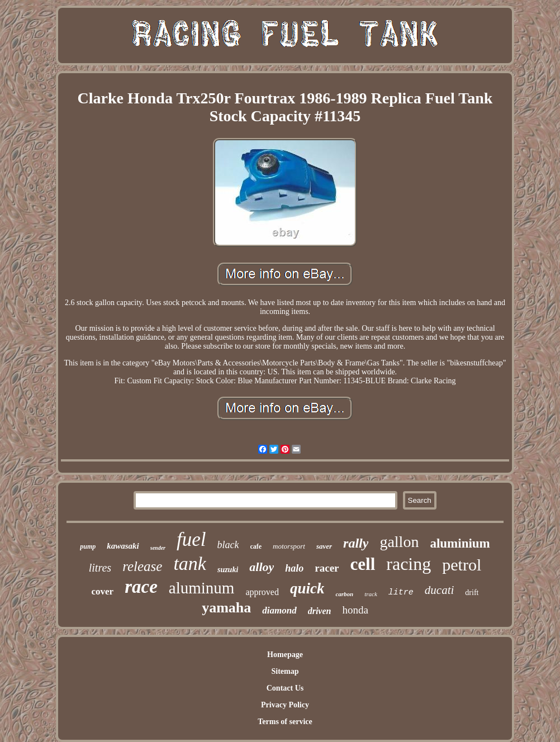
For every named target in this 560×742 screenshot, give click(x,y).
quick (307, 588)
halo (294, 568)
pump (88, 546)
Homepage (285, 655)
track (371, 594)
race (141, 587)
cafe (256, 546)
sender (158, 548)
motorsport (289, 546)
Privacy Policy (285, 705)
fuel (191, 539)
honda (355, 610)
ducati (440, 590)
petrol (462, 565)
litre (401, 593)
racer (327, 568)
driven (320, 611)
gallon (399, 542)
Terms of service (285, 722)
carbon (344, 594)
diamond (279, 610)
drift (472, 593)
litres (100, 568)
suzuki (228, 570)
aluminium (460, 543)
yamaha (226, 608)
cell (363, 564)
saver (324, 546)
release (142, 566)
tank (190, 563)
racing (409, 564)
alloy (262, 567)
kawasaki (123, 546)
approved (262, 592)
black (228, 545)
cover (103, 591)
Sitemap (285, 671)
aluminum (202, 588)
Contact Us (285, 688)
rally (356, 543)
